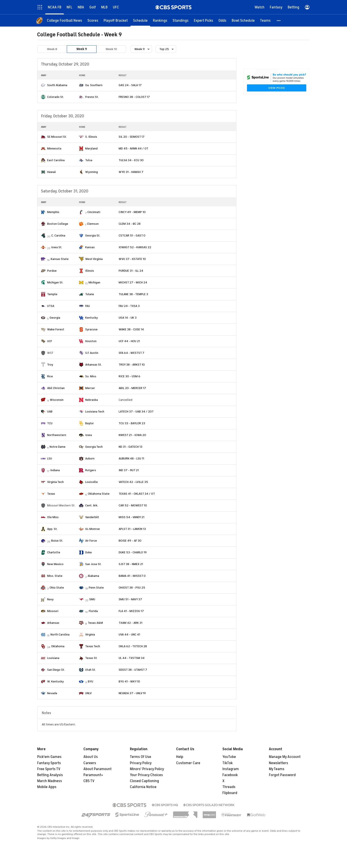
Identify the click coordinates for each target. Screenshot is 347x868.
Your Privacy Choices (146, 775)
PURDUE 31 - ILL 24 (131, 271)
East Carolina (56, 160)
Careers (90, 763)
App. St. (52, 529)
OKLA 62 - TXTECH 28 (133, 646)
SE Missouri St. (57, 137)
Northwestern (57, 435)
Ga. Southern (94, 85)
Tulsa (89, 160)
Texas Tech (93, 646)
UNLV (88, 693)
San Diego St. (56, 670)
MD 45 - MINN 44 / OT (133, 148)
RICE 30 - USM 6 (129, 376)
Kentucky (92, 318)
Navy (50, 599)
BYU (91, 681)
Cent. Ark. (92, 505)
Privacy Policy (141, 763)
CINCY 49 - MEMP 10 (132, 212)
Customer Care (188, 763)
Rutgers (91, 470)
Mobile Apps (47, 787)
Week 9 (82, 49)
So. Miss (91, 376)
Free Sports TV (49, 769)
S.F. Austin (92, 353)
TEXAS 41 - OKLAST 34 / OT (137, 494)
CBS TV (89, 781)
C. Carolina (58, 235)
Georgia (55, 318)
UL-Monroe (93, 529)
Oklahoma (58, 646)
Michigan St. (55, 282)
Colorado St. (56, 97)
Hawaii (51, 172)
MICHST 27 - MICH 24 (133, 282)
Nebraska (92, 400)
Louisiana (53, 658)
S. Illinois (91, 137)
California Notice (143, 787)
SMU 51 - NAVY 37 (130, 599)
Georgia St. (93, 235)
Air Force (91, 541)
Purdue (52, 271)
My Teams (277, 769)
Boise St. (57, 541)
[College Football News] (65, 20)
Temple (52, 294)
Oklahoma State (99, 494)
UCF (50, 341)
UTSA (51, 306)
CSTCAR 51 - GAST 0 (132, 235)
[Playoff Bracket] (116, 20)
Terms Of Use (141, 757)
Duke (89, 552)
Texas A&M (95, 623)
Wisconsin (57, 400)
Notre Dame (58, 447)
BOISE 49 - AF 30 (130, 541)
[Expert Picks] (203, 20)
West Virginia (94, 259)
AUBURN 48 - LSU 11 (131, 458)
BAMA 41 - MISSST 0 (132, 576)
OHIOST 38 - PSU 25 (132, 588)
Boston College (58, 224)
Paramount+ (93, 775)
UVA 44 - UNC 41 (129, 635)
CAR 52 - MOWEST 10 (133, 505)
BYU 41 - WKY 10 (129, 681)
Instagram (231, 769)
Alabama (93, 576)
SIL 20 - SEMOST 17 (132, 137)
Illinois (90, 271)
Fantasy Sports (49, 763)
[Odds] (222, 20)
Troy (50, 365)
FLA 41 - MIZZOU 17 (131, 611)
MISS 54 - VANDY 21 (131, 517)
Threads (229, 787)
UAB (50, 412)
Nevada (52, 693)
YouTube (229, 757)
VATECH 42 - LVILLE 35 (133, 482)
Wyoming (92, 172)
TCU (50, 423)
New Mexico (55, 564)
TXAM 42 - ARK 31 (130, 623)
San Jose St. (93, 564)
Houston (91, 341)
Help (180, 757)
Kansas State (60, 259)
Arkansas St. (93, 365)
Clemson (93, 224)
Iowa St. (57, 247)
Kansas (90, 247)
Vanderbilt (92, 517)
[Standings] (181, 20)
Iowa (89, 435)
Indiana (55, 470)
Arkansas (53, 623)
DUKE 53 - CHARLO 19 (133, 552)
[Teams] (265, 20)
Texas (51, 494)
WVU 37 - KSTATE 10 (132, 259)
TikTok (227, 763)
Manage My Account (285, 757)
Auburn (90, 458)
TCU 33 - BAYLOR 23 (132, 423)
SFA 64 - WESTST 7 (131, 353)
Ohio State (57, 588)
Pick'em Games (49, 757)
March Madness (50, 781)
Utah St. (91, 670)
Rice (50, 376)
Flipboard (230, 793)
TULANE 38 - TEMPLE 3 (133, 294)
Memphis (53, 212)
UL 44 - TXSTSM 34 (132, 658)
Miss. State (55, 576)
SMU (92, 599)
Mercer (90, 388)
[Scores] (93, 20)
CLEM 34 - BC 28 (130, 224)
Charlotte (54, 552)
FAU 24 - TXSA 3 (129, 306)
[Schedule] (140, 20)
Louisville (92, 482)
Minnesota (54, 148)
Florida (93, 611)
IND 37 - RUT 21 (129, 470)
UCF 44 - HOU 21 (129, 341)
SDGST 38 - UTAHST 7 (133, 670)
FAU (88, 306)
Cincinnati (94, 212)
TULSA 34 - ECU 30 (131, 160)
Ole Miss (53, 517)
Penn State (96, 588)
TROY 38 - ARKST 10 (132, 365)
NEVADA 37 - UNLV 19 (132, 693)
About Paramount (97, 769)
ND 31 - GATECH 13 (130, 447)
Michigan (94, 282)
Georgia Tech (94, 447)
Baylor (90, 423)
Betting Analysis (50, 775)
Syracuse (91, 329)
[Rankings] (160, 20)
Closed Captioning (144, 781)
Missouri (53, 611)
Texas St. (91, 658)
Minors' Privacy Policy (147, 769)
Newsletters (279, 763)
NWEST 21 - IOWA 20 (132, 435)
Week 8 (52, 49)
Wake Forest (56, 329)
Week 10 (111, 49)
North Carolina (60, 635)
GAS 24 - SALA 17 (130, 85)
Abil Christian (56, 388)
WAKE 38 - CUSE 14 (131, 329)
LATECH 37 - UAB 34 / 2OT (136, 412)
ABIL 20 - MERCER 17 (132, 388)
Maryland (91, 148)
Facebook (230, 775)
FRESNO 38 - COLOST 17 (134, 97)
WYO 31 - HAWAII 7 (131, 172)
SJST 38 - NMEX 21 (131, 564)
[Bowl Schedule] (243, 20)
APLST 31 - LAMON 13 (132, 529)
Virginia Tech (55, 482)
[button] (279, 20)
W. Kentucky (55, 681)
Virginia (90, 635)
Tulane (90, 294)
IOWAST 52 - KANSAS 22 (135, 247)
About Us (91, 757)
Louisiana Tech (95, 412)
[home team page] (43, 85)
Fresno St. (92, 97)
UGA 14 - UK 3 (128, 318)
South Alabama (57, 85)
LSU (50, 458)
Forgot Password (282, 775)
